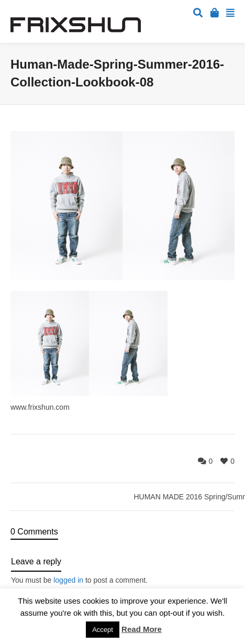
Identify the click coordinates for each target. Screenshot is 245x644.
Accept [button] (103, 630)
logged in (68, 580)
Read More (142, 629)
